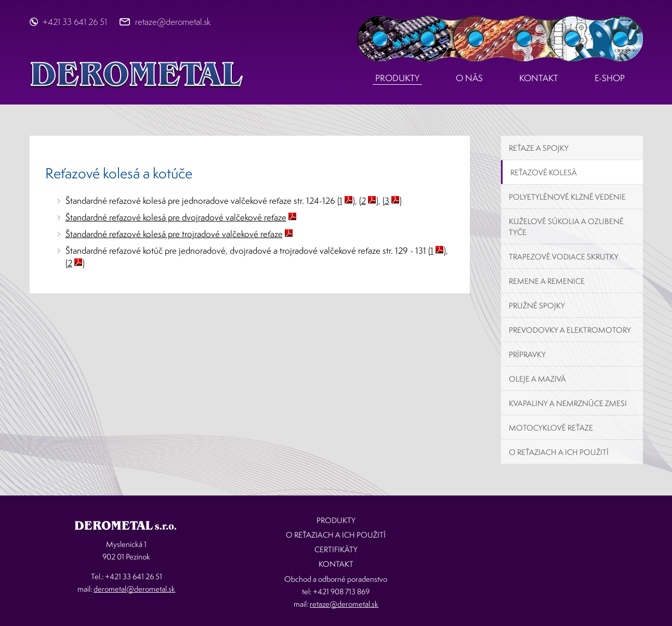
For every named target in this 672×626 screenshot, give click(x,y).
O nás (469, 78)
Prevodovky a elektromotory (570, 330)
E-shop (610, 78)
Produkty (397, 78)
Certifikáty (336, 549)
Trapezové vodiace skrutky (564, 257)
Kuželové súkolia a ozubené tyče (566, 227)
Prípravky (527, 354)
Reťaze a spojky (539, 148)
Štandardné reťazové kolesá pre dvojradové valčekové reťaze (176, 217)
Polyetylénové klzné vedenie (567, 197)
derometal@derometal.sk (134, 589)
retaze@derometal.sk (173, 22)
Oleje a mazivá (537, 379)
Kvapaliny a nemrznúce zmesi (568, 403)
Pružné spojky (537, 305)
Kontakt (539, 78)
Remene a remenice (547, 281)
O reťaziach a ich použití (559, 452)
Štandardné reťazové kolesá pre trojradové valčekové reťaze (174, 234)
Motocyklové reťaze (551, 428)
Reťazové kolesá (544, 172)
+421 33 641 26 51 (75, 22)
